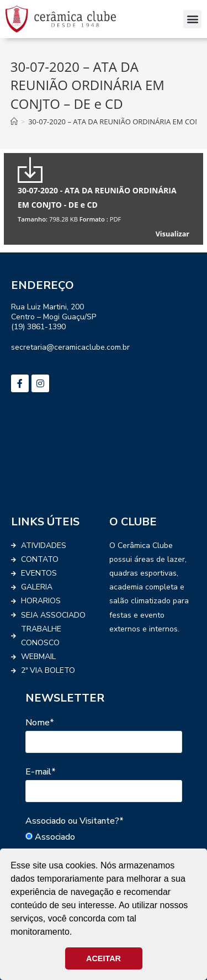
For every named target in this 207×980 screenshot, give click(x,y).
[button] (192, 19)
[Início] (14, 122)
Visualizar (173, 234)
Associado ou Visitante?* (75, 821)
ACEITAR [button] (104, 958)
